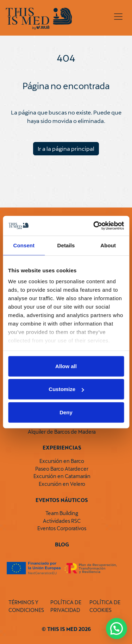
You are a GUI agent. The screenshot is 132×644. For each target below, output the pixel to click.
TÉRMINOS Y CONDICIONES (26, 606)
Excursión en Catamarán (62, 476)
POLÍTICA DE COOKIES (105, 606)
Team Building (62, 513)
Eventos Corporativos (62, 528)
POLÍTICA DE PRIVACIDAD (66, 606)
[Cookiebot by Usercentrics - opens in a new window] (94, 226)
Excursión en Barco (62, 461)
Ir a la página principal (66, 148)
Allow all (66, 366)
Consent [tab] (24, 245)
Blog (62, 544)
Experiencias (62, 448)
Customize (66, 389)
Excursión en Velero (62, 484)
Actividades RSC (62, 521)
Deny (66, 412)
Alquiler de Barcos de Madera (62, 432)
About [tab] (108, 245)
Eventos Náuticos (62, 500)
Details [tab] (66, 245)
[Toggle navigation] (118, 17)
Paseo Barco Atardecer (62, 469)
